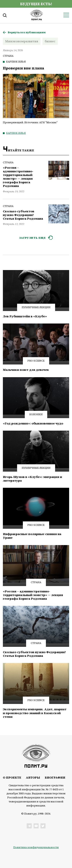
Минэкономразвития (22, 41)
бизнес (50, 41)
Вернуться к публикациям (27, 32)
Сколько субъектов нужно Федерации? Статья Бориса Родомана (23, 215)
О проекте (12, 777)
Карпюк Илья (16, 62)
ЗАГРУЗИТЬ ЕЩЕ (33, 238)
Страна (8, 56)
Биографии (55, 777)
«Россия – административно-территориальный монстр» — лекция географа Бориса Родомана (18, 177)
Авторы (33, 777)
